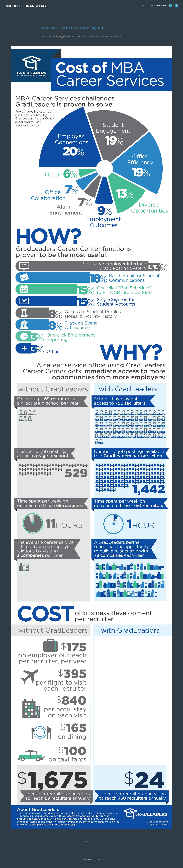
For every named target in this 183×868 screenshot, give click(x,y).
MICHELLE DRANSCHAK (26, 6)
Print (141, 6)
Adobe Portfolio (96, 859)
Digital (150, 6)
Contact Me (161, 6)
